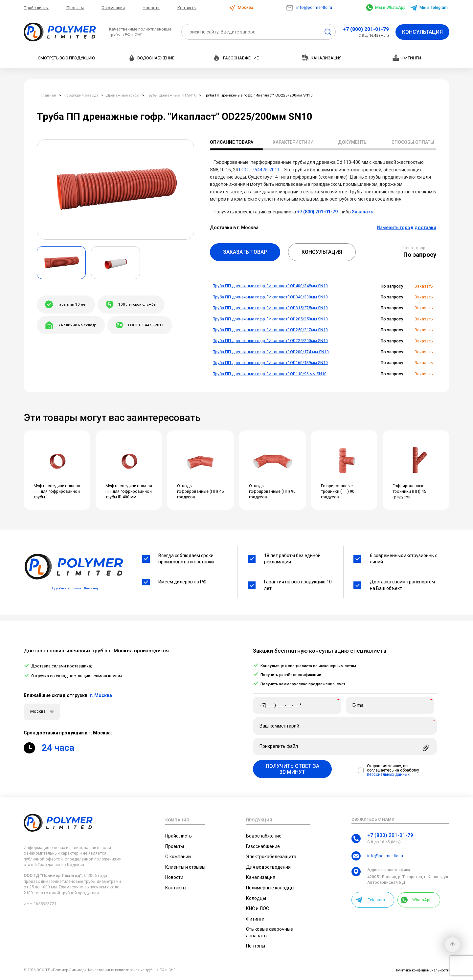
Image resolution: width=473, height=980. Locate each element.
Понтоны (256, 946)
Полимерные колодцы (270, 888)
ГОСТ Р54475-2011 (259, 170)
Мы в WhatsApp (386, 7)
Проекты (75, 8)
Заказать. (363, 212)
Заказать (424, 286)
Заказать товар (245, 252)
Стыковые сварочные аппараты (270, 932)
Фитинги (407, 58)
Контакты (187, 8)
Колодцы (256, 898)
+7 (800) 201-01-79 (366, 29)
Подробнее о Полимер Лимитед (74, 588)
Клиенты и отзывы (185, 867)
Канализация (322, 58)
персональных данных (388, 775)
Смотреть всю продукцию (66, 58)
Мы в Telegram (429, 7)
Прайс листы (36, 8)
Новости (151, 8)
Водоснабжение (151, 58)
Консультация (422, 32)
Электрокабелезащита (271, 857)
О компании (113, 8)
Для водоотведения (268, 867)
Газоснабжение (236, 58)
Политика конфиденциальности (422, 970)
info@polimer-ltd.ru (309, 7)
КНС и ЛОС (258, 908)
